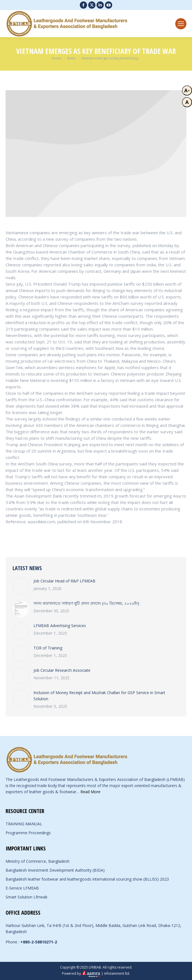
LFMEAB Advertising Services (60, 626)
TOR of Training (48, 648)
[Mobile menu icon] (181, 24)
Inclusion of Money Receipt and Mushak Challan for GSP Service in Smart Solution (99, 696)
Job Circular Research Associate (62, 670)
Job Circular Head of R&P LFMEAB (64, 581)
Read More (90, 792)
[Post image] (21, 586)
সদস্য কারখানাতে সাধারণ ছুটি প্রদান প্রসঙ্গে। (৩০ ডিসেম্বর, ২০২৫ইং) (86, 603)
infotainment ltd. (117, 973)
